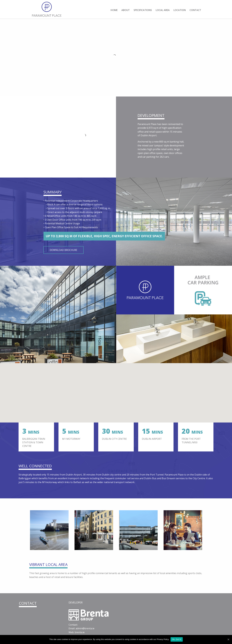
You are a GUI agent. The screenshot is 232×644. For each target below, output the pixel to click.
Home (114, 10)
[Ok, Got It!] (228, 639)
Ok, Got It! (177, 639)
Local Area (163, 10)
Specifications (143, 10)
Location (180, 10)
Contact (195, 10)
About (126, 10)
